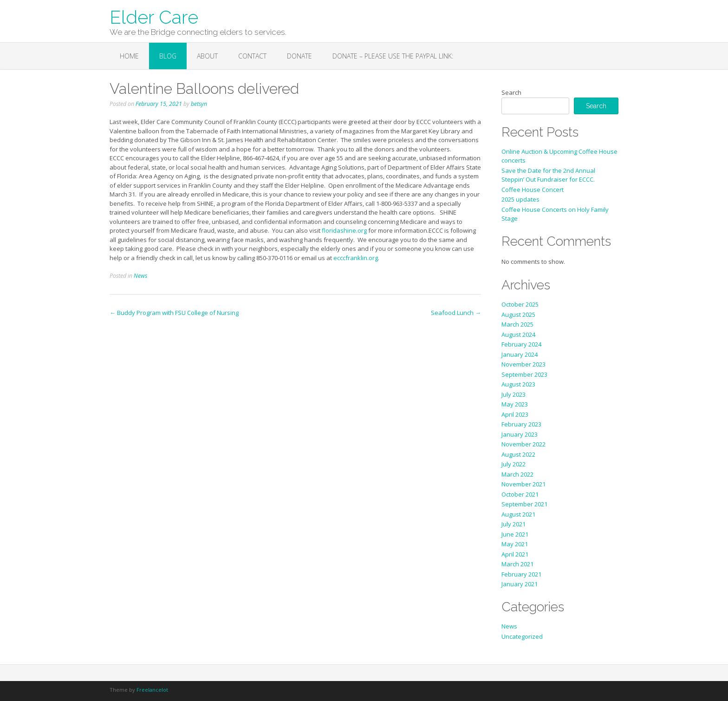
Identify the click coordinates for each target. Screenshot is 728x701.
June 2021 (515, 534)
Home (129, 56)
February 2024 (521, 344)
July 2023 (513, 394)
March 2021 (517, 564)
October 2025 (520, 304)
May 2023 (515, 404)
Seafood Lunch (456, 313)
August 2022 (518, 454)
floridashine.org (344, 230)
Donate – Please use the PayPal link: (393, 56)
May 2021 (515, 544)
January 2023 (520, 434)
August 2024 (518, 334)
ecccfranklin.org (356, 258)
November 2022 (523, 444)
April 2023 (515, 414)
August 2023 (518, 384)
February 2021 (521, 574)
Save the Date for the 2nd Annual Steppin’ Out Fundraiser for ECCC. (548, 175)
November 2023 (523, 364)
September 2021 (524, 504)
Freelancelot (152, 690)
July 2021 (513, 524)
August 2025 (518, 314)
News (140, 276)
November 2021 (523, 484)
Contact (252, 56)
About (207, 56)
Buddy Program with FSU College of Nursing (174, 313)
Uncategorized (522, 636)
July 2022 (513, 464)
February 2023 (521, 424)
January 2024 (520, 354)
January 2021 (520, 584)
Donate (299, 56)
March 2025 (517, 324)
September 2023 (524, 374)
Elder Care (154, 16)
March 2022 (517, 474)
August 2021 (518, 514)
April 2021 (515, 554)
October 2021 (520, 494)
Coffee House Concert (533, 190)
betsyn (199, 104)
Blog (168, 56)
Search (511, 92)
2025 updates (520, 199)
